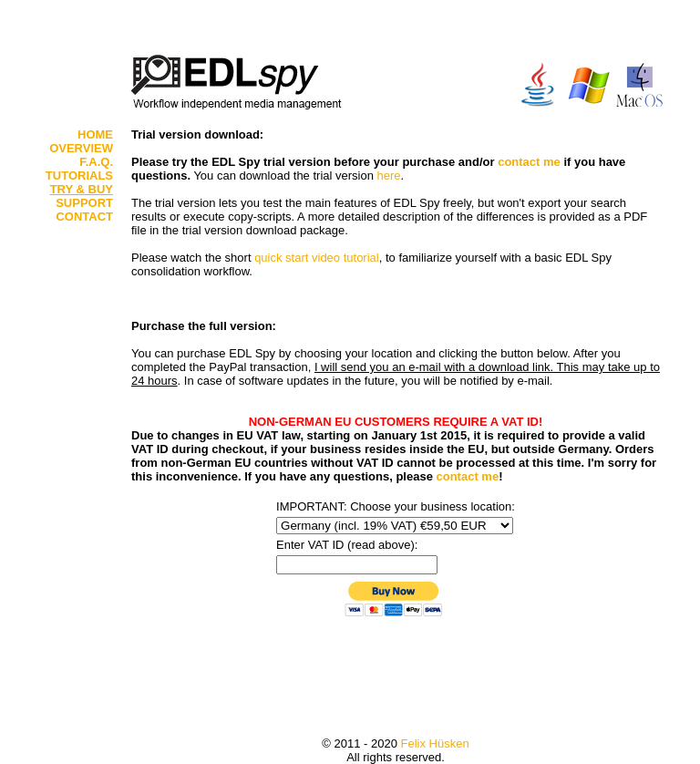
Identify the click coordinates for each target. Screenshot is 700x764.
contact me (529, 162)
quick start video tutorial (317, 258)
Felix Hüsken (435, 743)
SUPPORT (84, 203)
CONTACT (84, 217)
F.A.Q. (96, 162)
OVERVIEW (81, 148)
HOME (95, 134)
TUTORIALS (79, 176)
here (389, 176)
